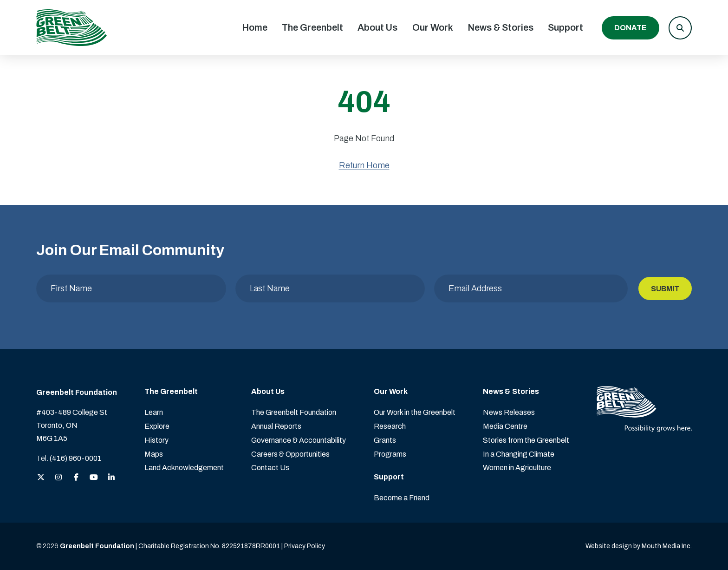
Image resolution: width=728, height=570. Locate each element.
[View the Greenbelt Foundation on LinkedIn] (111, 478)
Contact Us (270, 468)
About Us (377, 27)
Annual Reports (276, 426)
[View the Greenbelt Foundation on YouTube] (94, 478)
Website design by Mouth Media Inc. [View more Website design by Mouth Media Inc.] (639, 546)
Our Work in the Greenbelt (415, 412)
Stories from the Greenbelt (526, 440)
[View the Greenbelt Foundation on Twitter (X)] (41, 478)
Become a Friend (402, 498)
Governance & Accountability (299, 440)
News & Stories (500, 27)
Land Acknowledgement (184, 468)
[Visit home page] (71, 28)
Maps (154, 454)
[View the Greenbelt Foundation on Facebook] (76, 478)
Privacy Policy (305, 546)
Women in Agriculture (517, 468)
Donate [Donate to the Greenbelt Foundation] (630, 28)
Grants (385, 440)
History (156, 440)
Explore (157, 426)
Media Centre (505, 426)
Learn (154, 412)
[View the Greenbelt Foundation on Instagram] (58, 478)
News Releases (509, 412)
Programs (390, 454)
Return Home (364, 165)
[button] (680, 28)
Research (390, 426)
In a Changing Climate (519, 454)
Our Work (433, 27)
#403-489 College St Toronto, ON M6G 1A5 (72, 425)
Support (565, 27)
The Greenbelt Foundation (294, 412)
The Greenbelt (312, 27)
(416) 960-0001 (76, 458)
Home (255, 27)
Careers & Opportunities (290, 454)
